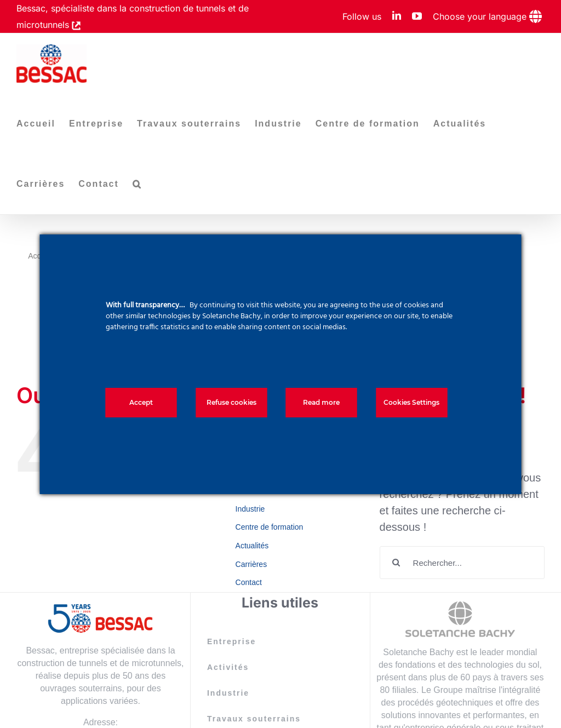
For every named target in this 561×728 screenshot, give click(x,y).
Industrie (250, 509)
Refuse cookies (231, 402)
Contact (249, 582)
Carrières (251, 564)
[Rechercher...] (462, 563)
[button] (137, 184)
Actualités (252, 546)
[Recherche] (396, 563)
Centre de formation (270, 527)
